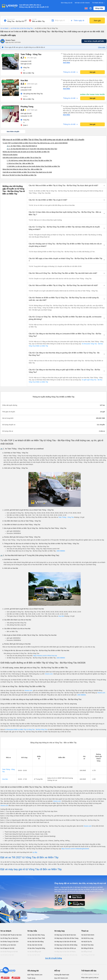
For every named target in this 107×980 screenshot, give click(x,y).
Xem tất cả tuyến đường (53, 958)
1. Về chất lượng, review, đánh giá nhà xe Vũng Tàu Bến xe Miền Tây (29, 160)
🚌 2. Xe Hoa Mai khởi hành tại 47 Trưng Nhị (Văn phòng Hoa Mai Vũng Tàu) (32, 149)
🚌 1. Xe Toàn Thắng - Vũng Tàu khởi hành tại (22, 146)
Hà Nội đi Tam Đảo (87, 945)
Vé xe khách (4, 28)
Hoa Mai (61, 616)
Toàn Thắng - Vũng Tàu (66, 517)
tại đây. (35, 852)
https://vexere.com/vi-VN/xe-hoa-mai (45, 656)
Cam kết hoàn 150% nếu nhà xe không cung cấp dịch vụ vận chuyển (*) (33, 6)
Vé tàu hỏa (32, 931)
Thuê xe (85, 931)
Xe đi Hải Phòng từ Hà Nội (9, 952)
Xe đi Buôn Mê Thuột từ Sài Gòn (11, 935)
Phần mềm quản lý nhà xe (90, 978)
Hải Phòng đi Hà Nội (88, 955)
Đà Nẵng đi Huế (87, 952)
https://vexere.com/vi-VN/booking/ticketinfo (75, 849)
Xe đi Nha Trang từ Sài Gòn (9, 942)
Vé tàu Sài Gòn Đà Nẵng (35, 942)
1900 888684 (61, 551)
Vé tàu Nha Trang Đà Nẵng (36, 948)
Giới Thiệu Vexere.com (35, 975)
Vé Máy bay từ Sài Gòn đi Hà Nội (65, 942)
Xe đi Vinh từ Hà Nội (7, 955)
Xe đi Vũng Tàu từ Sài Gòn (9, 938)
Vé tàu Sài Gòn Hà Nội (35, 945)
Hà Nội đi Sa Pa (87, 942)
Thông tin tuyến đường (10, 155)
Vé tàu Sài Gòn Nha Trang (36, 935)
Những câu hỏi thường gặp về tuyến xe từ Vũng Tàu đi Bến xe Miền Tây (26, 152)
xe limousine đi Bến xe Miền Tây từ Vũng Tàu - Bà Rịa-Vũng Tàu (26, 730)
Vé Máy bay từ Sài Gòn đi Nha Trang (66, 938)
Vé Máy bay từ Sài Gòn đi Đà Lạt (65, 948)
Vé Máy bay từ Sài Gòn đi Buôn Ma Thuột (66, 956)
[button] (67, 186)
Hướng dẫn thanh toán (62, 975)
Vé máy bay (60, 931)
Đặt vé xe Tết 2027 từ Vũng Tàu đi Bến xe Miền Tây (20, 175)
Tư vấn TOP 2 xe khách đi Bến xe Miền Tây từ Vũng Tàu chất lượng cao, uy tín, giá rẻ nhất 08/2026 (35, 143)
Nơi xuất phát (11, 19)
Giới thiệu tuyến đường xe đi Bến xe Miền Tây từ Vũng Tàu (22, 158)
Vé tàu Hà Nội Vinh (34, 955)
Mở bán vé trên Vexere (82, 3)
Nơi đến (34, 19)
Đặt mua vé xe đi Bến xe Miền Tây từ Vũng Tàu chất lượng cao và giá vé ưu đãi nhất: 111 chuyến (43, 140)
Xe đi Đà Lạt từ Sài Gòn (8, 945)
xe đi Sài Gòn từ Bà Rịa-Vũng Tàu (21, 28)
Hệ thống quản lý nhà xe (90, 974)
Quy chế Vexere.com (61, 978)
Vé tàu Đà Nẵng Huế (34, 952)
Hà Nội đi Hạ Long (87, 938)
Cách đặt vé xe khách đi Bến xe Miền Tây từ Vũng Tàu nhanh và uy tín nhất (27, 172)
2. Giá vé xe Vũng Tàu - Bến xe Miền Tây (20, 163)
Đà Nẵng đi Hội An (87, 948)
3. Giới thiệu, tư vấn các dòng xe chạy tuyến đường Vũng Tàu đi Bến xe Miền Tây (33, 166)
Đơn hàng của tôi (67, 3)
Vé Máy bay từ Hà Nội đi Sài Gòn (65, 935)
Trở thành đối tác (99, 3)
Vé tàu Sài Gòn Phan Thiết (36, 938)
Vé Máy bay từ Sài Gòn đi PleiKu (65, 952)
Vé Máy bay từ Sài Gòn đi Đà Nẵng (66, 945)
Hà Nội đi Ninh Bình (88, 935)
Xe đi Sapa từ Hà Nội (7, 948)
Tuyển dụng (31, 978)
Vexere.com (49, 674)
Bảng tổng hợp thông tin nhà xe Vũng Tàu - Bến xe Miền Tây (22, 169)
